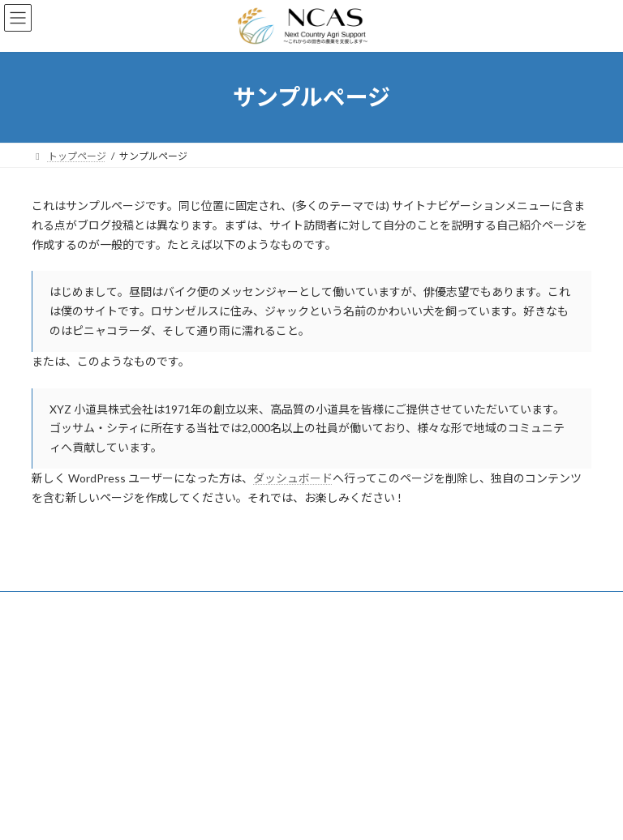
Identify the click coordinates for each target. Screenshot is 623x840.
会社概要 (188, 606)
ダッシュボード (293, 478)
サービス (67, 606)
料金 (127, 606)
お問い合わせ (269, 606)
